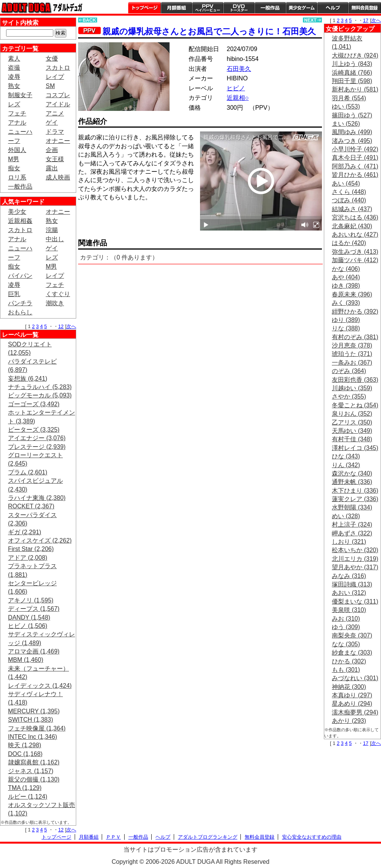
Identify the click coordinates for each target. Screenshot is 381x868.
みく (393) (346, 303)
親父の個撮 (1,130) (34, 779)
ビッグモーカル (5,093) (40, 395)
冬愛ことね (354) (355, 405)
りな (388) (346, 328)
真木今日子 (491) (355, 158)
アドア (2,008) (28, 558)
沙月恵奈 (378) (352, 345)
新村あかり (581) (355, 89)
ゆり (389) (346, 320)
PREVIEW (137, 219)
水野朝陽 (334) (352, 507)
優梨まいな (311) (355, 601)
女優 (52, 58)
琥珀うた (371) (352, 354)
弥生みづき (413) (355, 252)
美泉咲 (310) (349, 610)
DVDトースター (239, 8)
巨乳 (14, 294)
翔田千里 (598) (352, 81)
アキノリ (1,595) (31, 600)
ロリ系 (17, 177)
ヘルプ (333, 8)
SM (50, 86)
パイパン (20, 276)
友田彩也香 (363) (355, 380)
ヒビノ (236, 88)
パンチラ (20, 303)
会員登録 (365, 8)
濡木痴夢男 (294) (355, 712)
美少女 (17, 212)
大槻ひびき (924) (355, 55)
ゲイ (52, 123)
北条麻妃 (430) (352, 226)
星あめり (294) (352, 704)
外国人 (17, 150)
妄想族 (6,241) (28, 379)
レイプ (55, 77)
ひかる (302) (349, 661)
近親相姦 (20, 221)
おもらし (20, 312)
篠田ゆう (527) (352, 115)
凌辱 (14, 77)
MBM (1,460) (26, 660)
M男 (14, 159)
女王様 (55, 159)
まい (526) (346, 124)
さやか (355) (349, 396)
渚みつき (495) (352, 141)
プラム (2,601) (28, 472)
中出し (55, 239)
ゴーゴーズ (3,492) (34, 404)
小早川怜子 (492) (355, 149)
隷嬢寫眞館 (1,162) (34, 762)
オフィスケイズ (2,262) (40, 540)
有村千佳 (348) (352, 439)
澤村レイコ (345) (355, 448)
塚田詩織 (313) (352, 584)
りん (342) (346, 465)
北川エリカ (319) (355, 559)
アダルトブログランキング (208, 837)
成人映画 (58, 177)
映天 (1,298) (25, 745)
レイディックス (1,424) (40, 686)
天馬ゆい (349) (352, 431)
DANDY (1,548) (29, 617)
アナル (17, 123)
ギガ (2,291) (25, 532)
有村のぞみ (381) (355, 337)
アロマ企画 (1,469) (34, 651)
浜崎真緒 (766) (352, 73)
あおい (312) (349, 593)
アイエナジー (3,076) (37, 438)
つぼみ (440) (349, 200)
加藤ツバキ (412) (355, 260)
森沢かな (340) (352, 473)
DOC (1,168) (25, 754)
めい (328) (346, 516)
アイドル (58, 104)
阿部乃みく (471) (355, 166)
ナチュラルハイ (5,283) (40, 387)
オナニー (58, 141)
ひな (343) (346, 456)
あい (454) (346, 183)
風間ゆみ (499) (352, 132)
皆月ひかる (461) (355, 175)
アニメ (55, 113)
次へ (71, 326)
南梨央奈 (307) (352, 635)
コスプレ (58, 95)
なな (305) (346, 644)
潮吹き (55, 303)
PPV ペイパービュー (208, 8)
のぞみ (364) (349, 371)
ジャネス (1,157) (31, 771)
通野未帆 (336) (352, 482)
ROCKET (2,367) (31, 506)
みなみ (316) (349, 576)
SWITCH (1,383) (30, 720)
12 (61, 326)
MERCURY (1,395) (34, 711)
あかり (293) (349, 721)
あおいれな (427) (355, 235)
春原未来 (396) (352, 294)
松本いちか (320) (355, 550)
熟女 (14, 86)
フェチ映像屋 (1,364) (37, 728)
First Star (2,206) (31, 549)
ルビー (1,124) (28, 797)
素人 (14, 58)
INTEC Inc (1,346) (33, 737)
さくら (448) (349, 192)
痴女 (14, 168)
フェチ (17, 113)
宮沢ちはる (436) (355, 217)
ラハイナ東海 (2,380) (37, 498)
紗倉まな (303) (352, 653)
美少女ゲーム (301, 8)
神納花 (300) (349, 687)
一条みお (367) (352, 363)
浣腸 (52, 230)
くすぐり (58, 294)
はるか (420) (349, 243)
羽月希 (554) (349, 98)
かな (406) (346, 269)
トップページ (144, 8)
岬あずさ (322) (352, 533)
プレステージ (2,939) (37, 447)
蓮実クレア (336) (355, 499)
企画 (52, 150)
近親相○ (238, 98)
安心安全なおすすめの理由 (312, 837)
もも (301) (346, 670)
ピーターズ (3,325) (34, 430)
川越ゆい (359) (352, 388)
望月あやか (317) (355, 567)
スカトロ (58, 68)
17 (366, 20)
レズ (14, 104)
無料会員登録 (259, 837)
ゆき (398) (346, 286)
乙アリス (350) (352, 422)
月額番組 (176, 8)
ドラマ (55, 132)
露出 (52, 168)
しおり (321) (349, 542)
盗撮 (14, 68)
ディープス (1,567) (34, 609)
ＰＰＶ (113, 837)
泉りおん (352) (352, 414)
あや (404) (346, 277)
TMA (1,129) (25, 788)
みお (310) (346, 619)
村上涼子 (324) (352, 524)
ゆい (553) (346, 106)
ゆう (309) (346, 627)
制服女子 (20, 95)
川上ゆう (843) (352, 64)
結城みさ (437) (352, 209)
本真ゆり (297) (352, 695)
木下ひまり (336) (355, 491)
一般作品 (270, 8)
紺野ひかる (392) (355, 311)
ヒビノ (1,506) (28, 626)
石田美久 (239, 69)
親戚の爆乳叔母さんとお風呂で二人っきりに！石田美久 (209, 31)
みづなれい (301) (355, 678)
